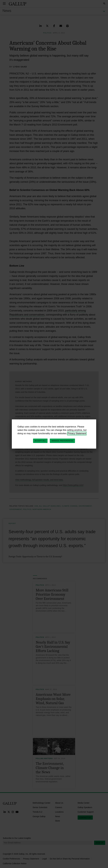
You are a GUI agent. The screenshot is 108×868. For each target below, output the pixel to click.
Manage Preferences (62, 441)
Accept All (40, 441)
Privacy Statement (77, 433)
